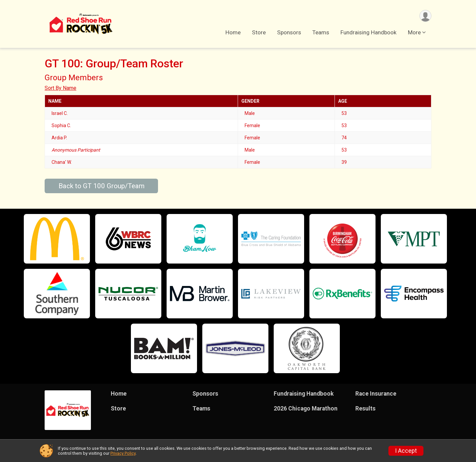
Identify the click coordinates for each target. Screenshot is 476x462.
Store (259, 33)
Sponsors (289, 33)
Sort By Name (60, 88)
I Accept (406, 451)
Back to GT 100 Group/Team (101, 186)
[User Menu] (425, 16)
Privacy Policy (123, 453)
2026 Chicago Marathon (306, 409)
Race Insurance (376, 394)
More (414, 33)
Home (233, 33)
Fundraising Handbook (369, 33)
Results (365, 409)
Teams (321, 33)
